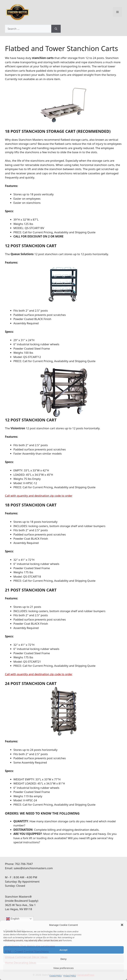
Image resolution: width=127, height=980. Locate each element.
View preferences (64, 968)
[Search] (56, 29)
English (13, 919)
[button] (122, 925)
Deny (64, 959)
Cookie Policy (56, 976)
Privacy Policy (70, 976)
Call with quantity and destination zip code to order (39, 496)
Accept (63, 950)
